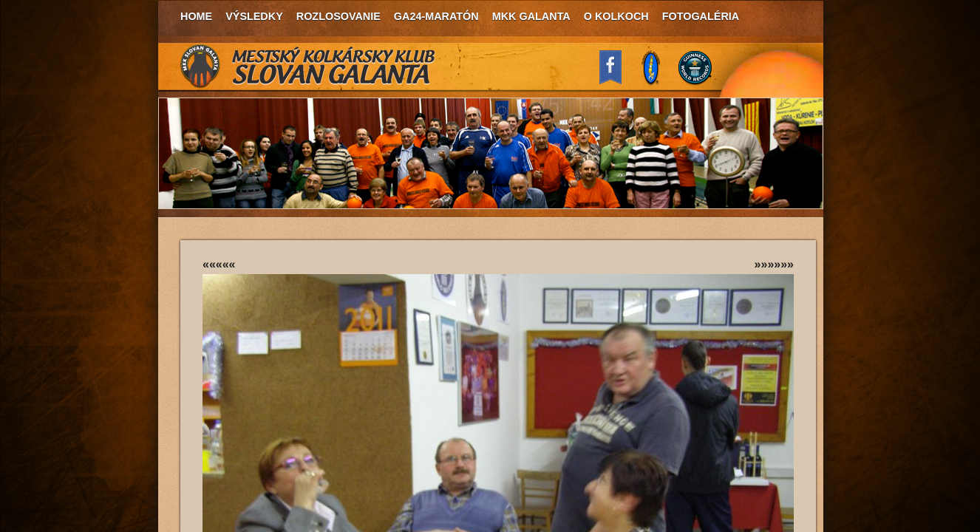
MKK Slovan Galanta (308, 66)
